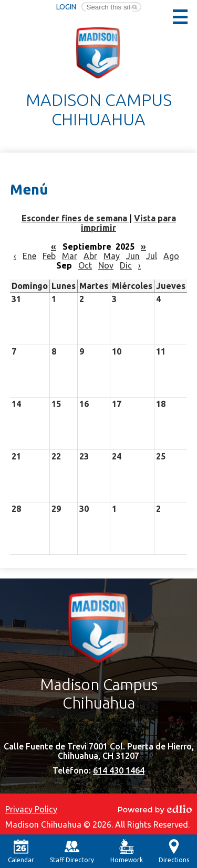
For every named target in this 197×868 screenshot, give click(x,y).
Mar (70, 256)
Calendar (21, 851)
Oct (85, 265)
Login (66, 7)
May (112, 256)
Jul (152, 256)
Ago (171, 256)
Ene (29, 256)
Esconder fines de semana (75, 218)
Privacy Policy (31, 809)
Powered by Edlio (155, 809)
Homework (127, 851)
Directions (174, 851)
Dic (126, 265)
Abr (90, 256)
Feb (49, 256)
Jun (133, 256)
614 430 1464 (119, 770)
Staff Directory (72, 851)
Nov (106, 265)
